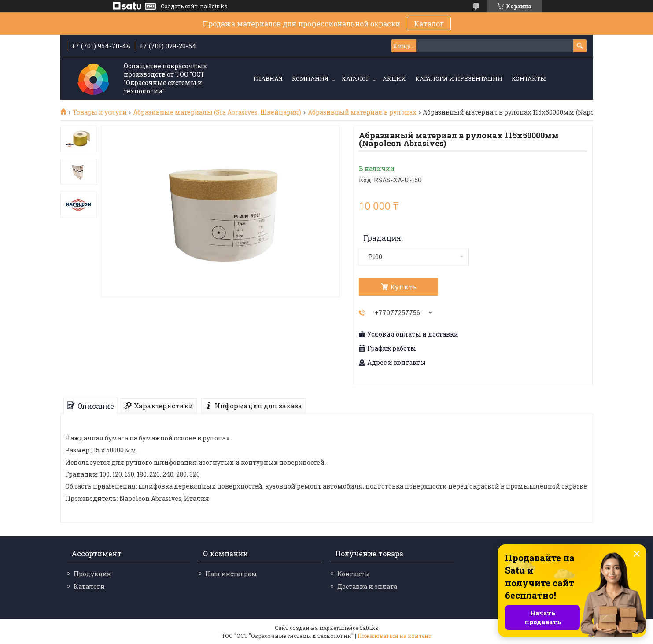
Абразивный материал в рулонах (362, 112)
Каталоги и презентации (459, 78)
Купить (403, 287)
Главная (268, 78)
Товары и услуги (100, 112)
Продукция (92, 574)
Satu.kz (369, 628)
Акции (394, 78)
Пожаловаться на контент (395, 636)
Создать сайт (179, 6)
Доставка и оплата (367, 587)
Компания (310, 78)
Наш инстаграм (231, 574)
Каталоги (89, 587)
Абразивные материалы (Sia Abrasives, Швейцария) (217, 112)
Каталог (429, 24)
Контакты (529, 78)
